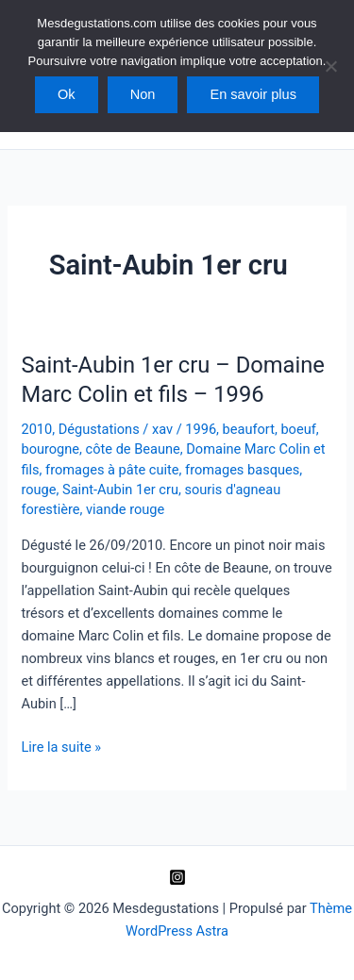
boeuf (298, 429)
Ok (67, 94)
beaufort (249, 429)
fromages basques (242, 470)
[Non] (330, 66)
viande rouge (125, 509)
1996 (201, 429)
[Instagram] (177, 877)
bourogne (50, 449)
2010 (36, 429)
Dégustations (99, 429)
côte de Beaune (133, 449)
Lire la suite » (61, 747)
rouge (38, 490)
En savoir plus (253, 94)
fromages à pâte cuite (112, 470)
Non (143, 94)
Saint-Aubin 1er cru (120, 490)
